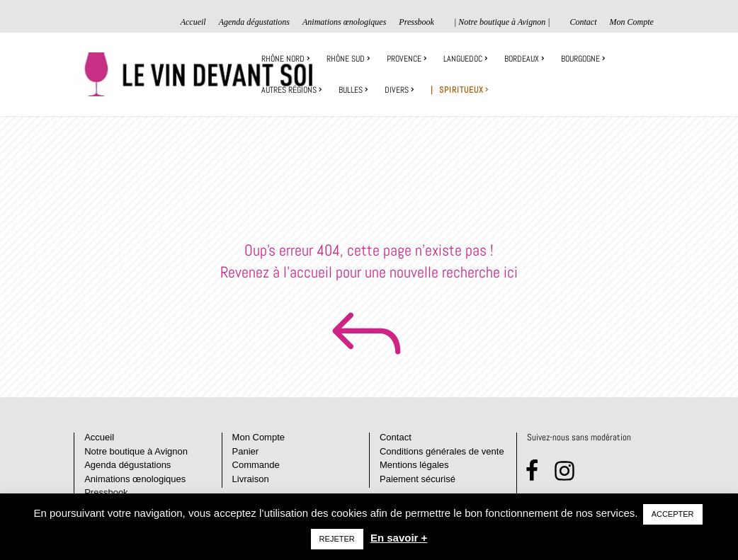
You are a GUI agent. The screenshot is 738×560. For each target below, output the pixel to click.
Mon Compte (631, 22)
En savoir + (399, 538)
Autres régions (289, 90)
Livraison (251, 479)
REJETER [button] (337, 539)
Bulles (351, 90)
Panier (246, 451)
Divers (397, 90)
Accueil (193, 22)
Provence (404, 59)
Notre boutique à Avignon (136, 451)
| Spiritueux (457, 90)
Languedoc (463, 59)
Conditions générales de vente (442, 451)
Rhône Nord (283, 59)
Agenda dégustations (254, 22)
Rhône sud (346, 59)
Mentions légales (414, 465)
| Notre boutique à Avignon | (502, 22)
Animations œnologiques (344, 22)
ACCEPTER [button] (673, 514)
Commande (256, 465)
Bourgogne (580, 59)
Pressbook (416, 22)
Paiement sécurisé (418, 479)
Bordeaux (522, 59)
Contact (583, 22)
